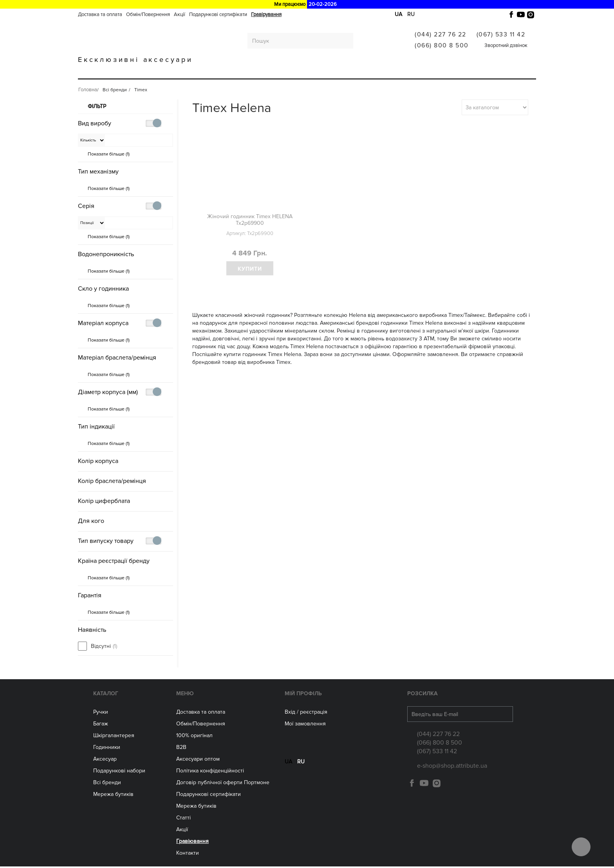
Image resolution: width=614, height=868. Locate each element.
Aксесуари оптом (198, 760)
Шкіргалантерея (189, 71)
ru (411, 14)
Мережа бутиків (336, 71)
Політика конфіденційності (210, 772)
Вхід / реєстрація (306, 713)
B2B (181, 749)
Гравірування (266, 14)
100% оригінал (194, 737)
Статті (183, 819)
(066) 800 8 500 (442, 45)
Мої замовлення (305, 725)
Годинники (107, 749)
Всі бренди (387, 71)
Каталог (106, 695)
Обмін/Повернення (148, 14)
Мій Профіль (303, 695)
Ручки (114, 71)
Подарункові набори (119, 772)
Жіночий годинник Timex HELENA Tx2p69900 (250, 220)
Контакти (188, 854)
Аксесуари (286, 71)
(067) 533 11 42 (501, 34)
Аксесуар (105, 760)
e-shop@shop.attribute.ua (452, 767)
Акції (180, 14)
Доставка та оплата (100, 14)
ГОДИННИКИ (242, 71)
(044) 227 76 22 (441, 34)
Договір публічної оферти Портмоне (223, 784)
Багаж (144, 71)
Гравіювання (434, 71)
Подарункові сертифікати (218, 14)
